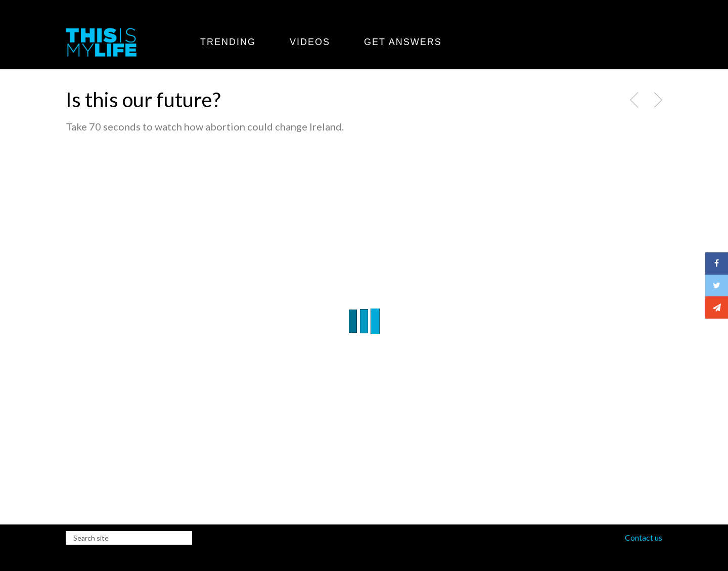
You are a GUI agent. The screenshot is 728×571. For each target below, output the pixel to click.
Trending (228, 42)
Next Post (657, 100)
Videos (310, 42)
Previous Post (635, 100)
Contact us (644, 537)
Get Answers (403, 42)
